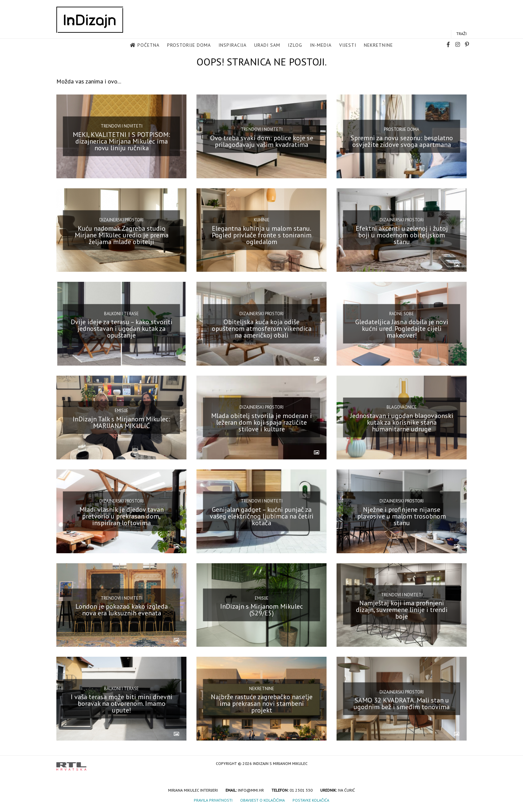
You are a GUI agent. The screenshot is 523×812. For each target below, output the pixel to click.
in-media (321, 45)
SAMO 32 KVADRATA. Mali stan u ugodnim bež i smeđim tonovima (402, 703)
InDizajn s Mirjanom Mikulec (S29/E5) (261, 610)
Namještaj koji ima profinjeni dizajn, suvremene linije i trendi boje (402, 610)
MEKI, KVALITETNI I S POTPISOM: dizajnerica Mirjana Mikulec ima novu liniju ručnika (121, 141)
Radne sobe (402, 313)
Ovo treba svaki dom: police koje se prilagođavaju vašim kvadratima (262, 141)
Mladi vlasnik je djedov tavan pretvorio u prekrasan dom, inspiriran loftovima (122, 516)
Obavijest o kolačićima (263, 800)
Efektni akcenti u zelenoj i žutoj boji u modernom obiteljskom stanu (402, 235)
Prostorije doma (189, 45)
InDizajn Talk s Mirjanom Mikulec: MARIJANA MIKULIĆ (121, 422)
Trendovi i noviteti (122, 126)
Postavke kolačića (311, 800)
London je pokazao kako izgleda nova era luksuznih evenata (122, 610)
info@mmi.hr (251, 790)
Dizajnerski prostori (121, 220)
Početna (148, 45)
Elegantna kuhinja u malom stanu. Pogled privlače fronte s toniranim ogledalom (262, 235)
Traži (461, 34)
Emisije (122, 411)
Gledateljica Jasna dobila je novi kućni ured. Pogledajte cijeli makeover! (402, 329)
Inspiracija (232, 45)
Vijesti (348, 45)
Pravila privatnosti (213, 800)
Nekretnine (378, 45)
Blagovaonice (402, 407)
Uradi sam (267, 45)
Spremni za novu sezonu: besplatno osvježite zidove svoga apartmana (402, 141)
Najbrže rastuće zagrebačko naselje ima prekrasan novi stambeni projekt (262, 703)
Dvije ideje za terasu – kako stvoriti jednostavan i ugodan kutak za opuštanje (122, 329)
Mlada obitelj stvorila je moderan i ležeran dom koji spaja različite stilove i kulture (261, 422)
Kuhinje (262, 220)
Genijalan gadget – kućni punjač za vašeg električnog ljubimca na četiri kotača (262, 516)
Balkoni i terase (121, 313)
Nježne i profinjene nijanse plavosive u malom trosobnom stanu (402, 516)
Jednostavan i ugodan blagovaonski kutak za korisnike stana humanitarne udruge (402, 422)
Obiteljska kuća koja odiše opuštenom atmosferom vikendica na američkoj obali (262, 329)
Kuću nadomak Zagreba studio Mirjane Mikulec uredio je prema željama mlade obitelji (122, 235)
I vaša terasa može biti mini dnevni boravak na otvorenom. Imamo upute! (122, 703)
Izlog (295, 45)
